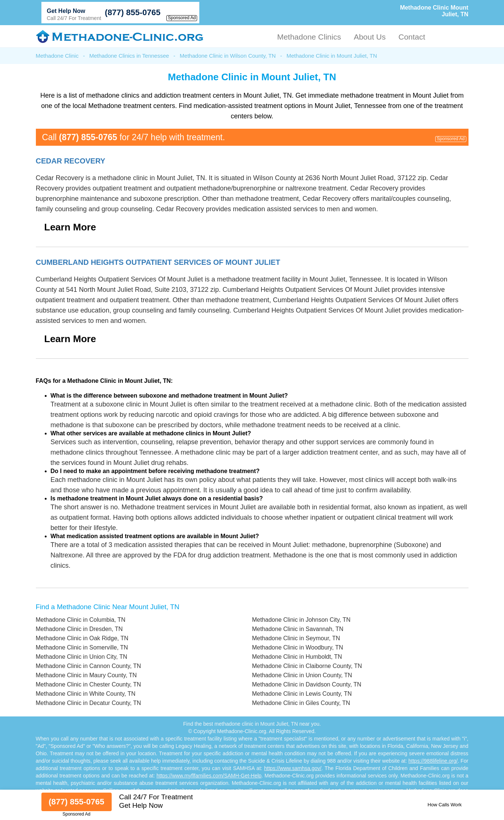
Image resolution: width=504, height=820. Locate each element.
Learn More (70, 227)
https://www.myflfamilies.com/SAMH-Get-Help (209, 776)
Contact (412, 37)
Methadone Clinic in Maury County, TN (86, 675)
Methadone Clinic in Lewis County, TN (302, 694)
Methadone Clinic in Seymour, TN (296, 638)
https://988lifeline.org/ (433, 761)
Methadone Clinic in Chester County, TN (89, 684)
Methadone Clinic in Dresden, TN (79, 629)
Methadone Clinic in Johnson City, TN (301, 620)
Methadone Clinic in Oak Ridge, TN (82, 638)
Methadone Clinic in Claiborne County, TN (307, 666)
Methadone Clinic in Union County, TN (302, 675)
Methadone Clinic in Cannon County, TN (89, 666)
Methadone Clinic (57, 56)
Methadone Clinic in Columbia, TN (81, 620)
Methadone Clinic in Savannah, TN (298, 629)
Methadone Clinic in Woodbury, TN (298, 647)
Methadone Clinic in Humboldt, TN (297, 657)
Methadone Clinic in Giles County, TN (301, 703)
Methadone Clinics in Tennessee (129, 56)
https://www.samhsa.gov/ (293, 768)
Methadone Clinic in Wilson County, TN (228, 56)
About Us (370, 37)
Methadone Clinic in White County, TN (86, 694)
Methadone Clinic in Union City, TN (82, 657)
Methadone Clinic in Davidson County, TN (307, 684)
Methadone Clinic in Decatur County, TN (89, 703)
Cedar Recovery (71, 161)
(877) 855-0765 (133, 12)
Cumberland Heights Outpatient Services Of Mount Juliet (158, 262)
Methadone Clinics (309, 37)
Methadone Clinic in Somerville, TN (82, 647)
